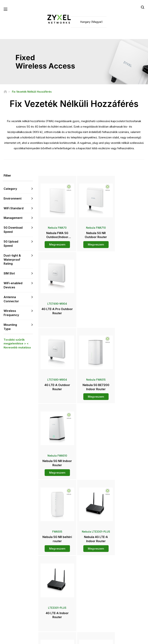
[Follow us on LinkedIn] (27, 614)
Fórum (49, 587)
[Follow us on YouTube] (18, 614)
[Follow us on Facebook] (8, 614)
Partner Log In (121, 574)
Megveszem (56, 242)
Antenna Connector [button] (11, 299)
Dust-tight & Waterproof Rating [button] (12, 260)
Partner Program (122, 580)
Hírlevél (84, 611)
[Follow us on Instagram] (17, 620)
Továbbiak (92, 478)
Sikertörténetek (122, 613)
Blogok (84, 617)
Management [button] (13, 218)
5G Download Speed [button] (13, 230)
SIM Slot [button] (9, 274)
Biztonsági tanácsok (57, 599)
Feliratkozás (27, 592)
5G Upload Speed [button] (11, 244)
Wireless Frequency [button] (11, 313)
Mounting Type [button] (10, 327)
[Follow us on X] (8, 620)
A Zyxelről (119, 601)
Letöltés (51, 593)
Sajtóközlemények (90, 599)
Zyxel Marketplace (90, 578)
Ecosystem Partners (125, 586)
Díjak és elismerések (91, 605)
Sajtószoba (88, 593)
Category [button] (10, 189)
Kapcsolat (74, 547)
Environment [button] (13, 199)
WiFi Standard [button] (14, 208)
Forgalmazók (87, 584)
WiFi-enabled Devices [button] (13, 285)
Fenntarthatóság (123, 607)
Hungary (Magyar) (91, 22)
